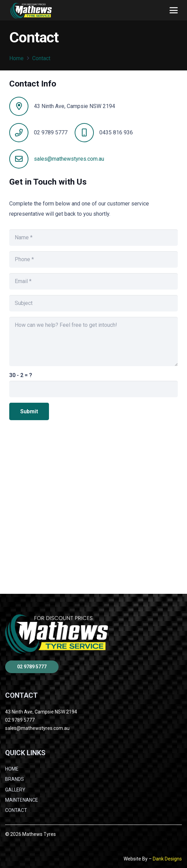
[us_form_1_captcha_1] (93, 389)
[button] (174, 10)
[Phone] (93, 259)
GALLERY (15, 790)
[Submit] (29, 411)
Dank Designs (167, 859)
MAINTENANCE (22, 800)
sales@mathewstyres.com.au (69, 159)
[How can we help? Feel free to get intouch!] (93, 342)
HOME (12, 769)
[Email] (93, 281)
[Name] (93, 238)
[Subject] (93, 303)
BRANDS (15, 779)
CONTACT (16, 810)
